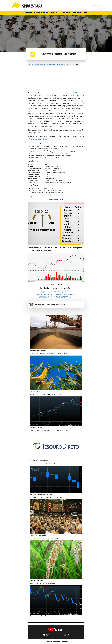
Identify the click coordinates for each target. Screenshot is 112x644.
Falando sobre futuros (41, 13)
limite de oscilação (37, 192)
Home (31, 64)
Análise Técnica (34, 139)
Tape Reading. (38, 133)
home (63, 157)
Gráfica (44, 139)
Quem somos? (28, 13)
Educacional (54, 13)
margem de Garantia (37, 190)
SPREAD (73, 152)
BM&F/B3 (76, 93)
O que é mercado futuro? (80, 13)
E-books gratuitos (66, 13)
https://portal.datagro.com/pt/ (59, 154)
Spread (62, 126)
